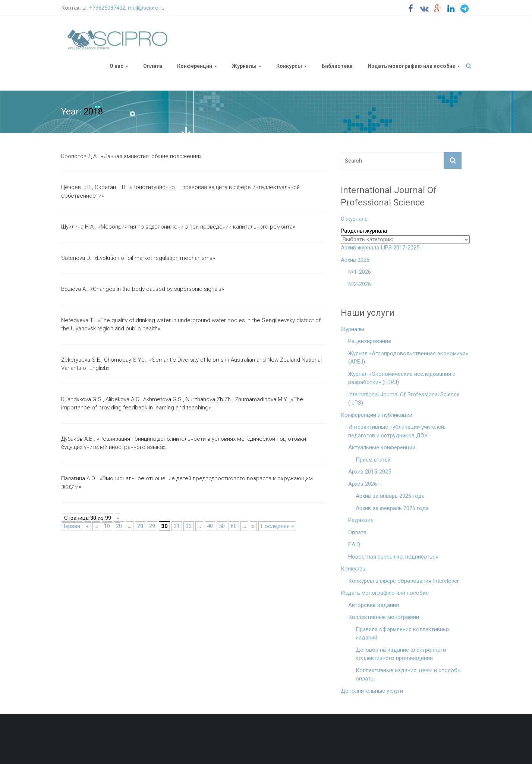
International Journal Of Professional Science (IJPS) (404, 399)
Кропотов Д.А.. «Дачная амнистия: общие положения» (131, 156)
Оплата (153, 66)
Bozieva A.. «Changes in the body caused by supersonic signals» (143, 289)
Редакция (361, 520)
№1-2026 (360, 272)
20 (119, 526)
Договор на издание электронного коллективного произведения (401, 654)
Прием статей (373, 460)
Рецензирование (370, 341)
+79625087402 (107, 8)
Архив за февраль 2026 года (392, 508)
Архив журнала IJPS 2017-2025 (380, 248)
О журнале (354, 219)
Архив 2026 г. (365, 484)
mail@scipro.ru (146, 8)
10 (107, 526)
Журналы (244, 66)
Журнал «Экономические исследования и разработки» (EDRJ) (402, 378)
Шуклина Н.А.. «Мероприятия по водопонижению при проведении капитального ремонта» (178, 227)
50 (222, 526)
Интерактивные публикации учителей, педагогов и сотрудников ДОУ (397, 431)
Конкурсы (289, 66)
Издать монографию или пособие (411, 66)
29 (152, 526)
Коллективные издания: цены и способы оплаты (409, 675)
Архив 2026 (355, 260)
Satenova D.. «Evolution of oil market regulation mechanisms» (138, 258)
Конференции (195, 66)
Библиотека (337, 66)
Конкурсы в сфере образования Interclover (404, 581)
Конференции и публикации (377, 415)
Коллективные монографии (384, 617)
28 (140, 526)
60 (234, 526)
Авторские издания (374, 605)
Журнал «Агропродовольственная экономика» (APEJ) (408, 358)
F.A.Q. (355, 544)
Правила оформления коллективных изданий (403, 634)
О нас (117, 66)
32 (189, 526)
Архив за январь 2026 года (390, 496)
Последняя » (277, 526)
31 (177, 526)
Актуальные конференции (382, 447)
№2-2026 (360, 284)
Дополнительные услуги (372, 691)
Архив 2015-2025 (370, 472)
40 (210, 526)
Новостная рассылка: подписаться (393, 557)
